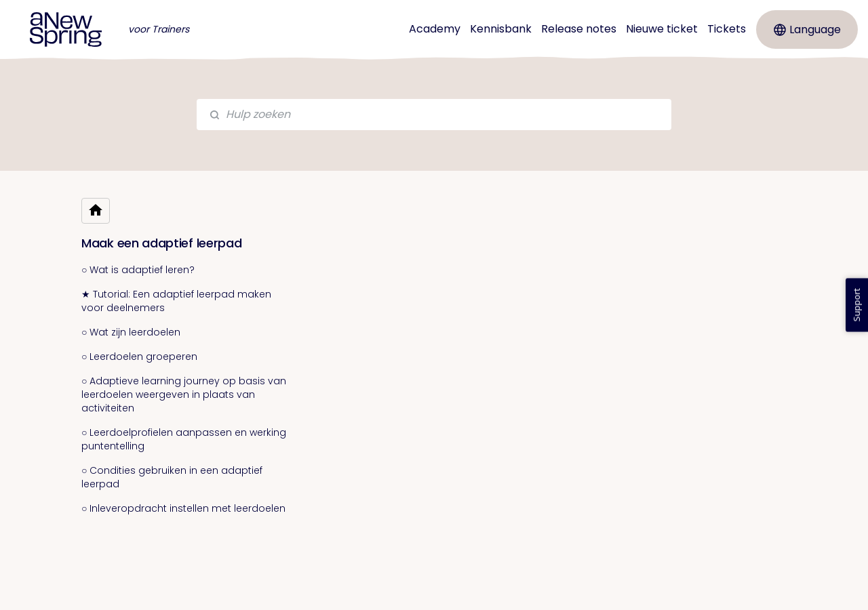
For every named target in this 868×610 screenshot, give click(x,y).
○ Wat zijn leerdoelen (131, 332)
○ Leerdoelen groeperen (139, 357)
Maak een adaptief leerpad (162, 243)
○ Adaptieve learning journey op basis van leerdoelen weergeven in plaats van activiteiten (184, 394)
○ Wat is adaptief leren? (138, 270)
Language (807, 29)
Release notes (579, 29)
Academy (435, 29)
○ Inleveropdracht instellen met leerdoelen (183, 508)
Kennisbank (501, 29)
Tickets (727, 29)
